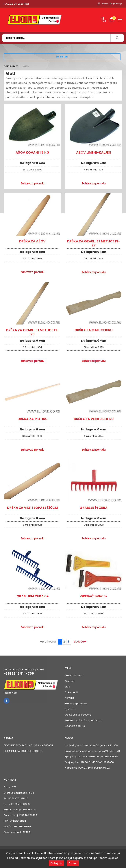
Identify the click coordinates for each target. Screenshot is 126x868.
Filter (64, 57)
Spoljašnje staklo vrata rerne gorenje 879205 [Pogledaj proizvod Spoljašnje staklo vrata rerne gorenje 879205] (91, 757)
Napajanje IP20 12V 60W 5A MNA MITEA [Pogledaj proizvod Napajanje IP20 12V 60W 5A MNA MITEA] (87, 768)
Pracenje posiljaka (76, 704)
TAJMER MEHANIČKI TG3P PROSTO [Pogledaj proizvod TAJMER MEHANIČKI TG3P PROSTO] (23, 751)
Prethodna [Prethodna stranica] (48, 642)
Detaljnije (56, 863)
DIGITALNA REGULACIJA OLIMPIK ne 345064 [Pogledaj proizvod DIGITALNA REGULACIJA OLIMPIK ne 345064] (28, 745)
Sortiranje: (11, 66)
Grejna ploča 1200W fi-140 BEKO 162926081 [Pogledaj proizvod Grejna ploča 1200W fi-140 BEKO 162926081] (90, 762)
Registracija (116, 4)
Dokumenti (71, 692)
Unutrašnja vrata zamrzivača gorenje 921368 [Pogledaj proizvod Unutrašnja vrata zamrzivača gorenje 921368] (91, 745)
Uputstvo (70, 709)
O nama (70, 681)
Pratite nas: (10, 693)
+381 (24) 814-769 (19, 674)
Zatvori (73, 863)
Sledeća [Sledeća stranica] (80, 642)
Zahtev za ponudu (32, 183)
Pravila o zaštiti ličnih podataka (83, 720)
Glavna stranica (74, 675)
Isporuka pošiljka (75, 726)
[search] (117, 38)
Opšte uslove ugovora (78, 715)
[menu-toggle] (120, 20)
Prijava (103, 4)
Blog (67, 687)
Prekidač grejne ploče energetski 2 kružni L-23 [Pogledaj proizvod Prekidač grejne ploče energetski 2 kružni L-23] (92, 751)
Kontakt (69, 698)
